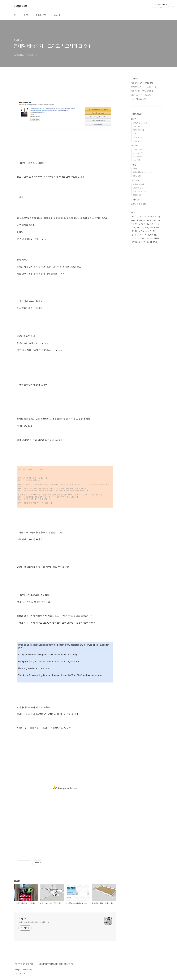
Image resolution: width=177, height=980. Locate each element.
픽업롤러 (134, 224)
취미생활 (135, 145)
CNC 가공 (136, 160)
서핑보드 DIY (137, 149)
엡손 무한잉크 (144, 242)
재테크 (135, 169)
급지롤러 (134, 231)
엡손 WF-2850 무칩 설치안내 (142, 91)
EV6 (147, 228)
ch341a (134, 217)
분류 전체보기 (137, 114)
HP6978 (142, 217)
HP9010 (150, 217)
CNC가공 (153, 242)
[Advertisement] (65, 788)
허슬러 (156, 238)
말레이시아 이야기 (139, 184)
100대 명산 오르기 (139, 192)
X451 (133, 228)
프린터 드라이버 (138, 130)
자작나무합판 (141, 220)
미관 (158, 224)
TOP (161, 965)
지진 (151, 228)
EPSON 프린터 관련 (140, 123)
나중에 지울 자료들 (139, 204)
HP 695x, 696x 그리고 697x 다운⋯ (145, 87)
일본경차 (142, 224)
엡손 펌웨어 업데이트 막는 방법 (142, 83)
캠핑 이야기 (137, 195)
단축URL (136, 141)
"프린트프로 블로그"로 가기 (23, 964)
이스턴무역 (141, 238)
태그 (26, 15)
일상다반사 (136, 180)
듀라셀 (149, 220)
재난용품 (150, 238)
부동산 (134, 165)
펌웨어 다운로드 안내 (139, 99)
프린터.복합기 (137, 127)
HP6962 (142, 235)
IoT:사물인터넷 (138, 157)
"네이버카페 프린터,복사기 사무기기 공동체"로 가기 (56, 964)
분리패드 (134, 235)
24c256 (156, 220)
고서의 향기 (136, 200)
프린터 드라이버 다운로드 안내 (142, 95)
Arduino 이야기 (138, 153)
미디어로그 (41, 15)
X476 (134, 238)
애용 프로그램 (137, 137)
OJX (133, 220)
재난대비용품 (152, 235)
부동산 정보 (137, 176)
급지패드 (134, 242)
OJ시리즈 (136, 134)
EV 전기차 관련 (138, 188)
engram (20, 5)
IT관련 (134, 119)
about (57, 15)
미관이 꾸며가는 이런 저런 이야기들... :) (34, 922)
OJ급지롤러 (151, 224)
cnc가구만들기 (151, 231)
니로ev (142, 231)
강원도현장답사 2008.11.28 (143, 172)
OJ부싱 (158, 217)
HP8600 (158, 228)
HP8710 (140, 228)
